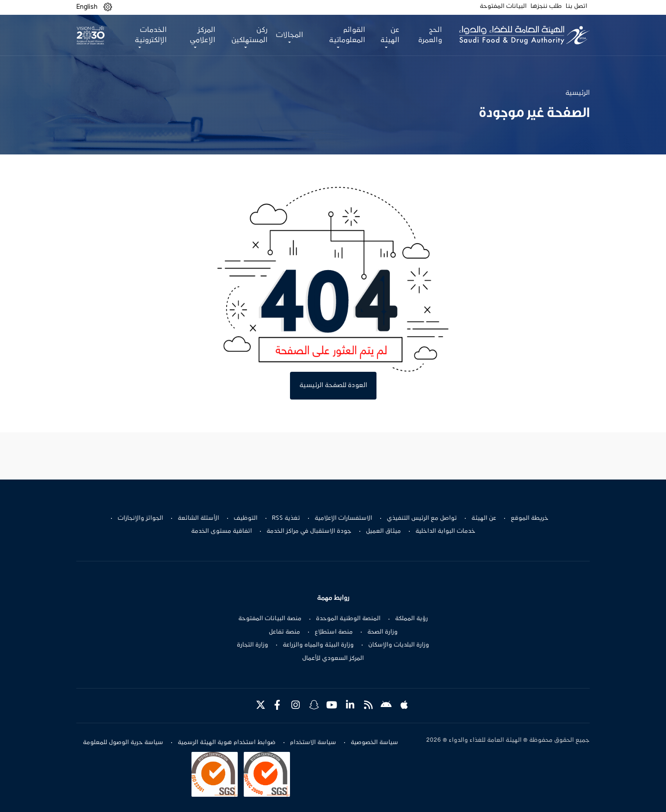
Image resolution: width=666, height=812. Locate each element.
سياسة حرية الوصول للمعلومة (123, 743)
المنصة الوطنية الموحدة (348, 619)
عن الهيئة (484, 518)
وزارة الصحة (382, 632)
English (87, 7)
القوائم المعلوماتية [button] (347, 35)
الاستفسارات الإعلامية (343, 518)
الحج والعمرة (430, 35)
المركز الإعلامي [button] (203, 35)
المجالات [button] (290, 35)
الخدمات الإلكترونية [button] (151, 35)
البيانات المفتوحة (503, 6)
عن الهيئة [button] (390, 35)
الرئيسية (577, 93)
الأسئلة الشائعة (198, 518)
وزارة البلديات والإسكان (399, 645)
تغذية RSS (286, 518)
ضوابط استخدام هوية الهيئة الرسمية (227, 743)
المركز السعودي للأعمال (333, 658)
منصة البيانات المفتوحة (270, 619)
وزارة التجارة (253, 645)
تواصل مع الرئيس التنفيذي (422, 518)
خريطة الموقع (530, 518)
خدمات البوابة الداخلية (445, 531)
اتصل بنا (577, 6)
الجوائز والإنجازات (140, 518)
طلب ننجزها (546, 6)
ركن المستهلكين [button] (250, 35)
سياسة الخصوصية (374, 743)
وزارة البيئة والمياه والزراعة (318, 645)
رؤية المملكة (411, 619)
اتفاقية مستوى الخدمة (222, 531)
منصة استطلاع (334, 632)
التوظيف (246, 518)
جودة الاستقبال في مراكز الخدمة (309, 531)
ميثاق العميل (383, 531)
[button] (108, 7)
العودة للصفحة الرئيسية (333, 385)
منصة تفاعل (284, 632)
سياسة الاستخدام (313, 743)
